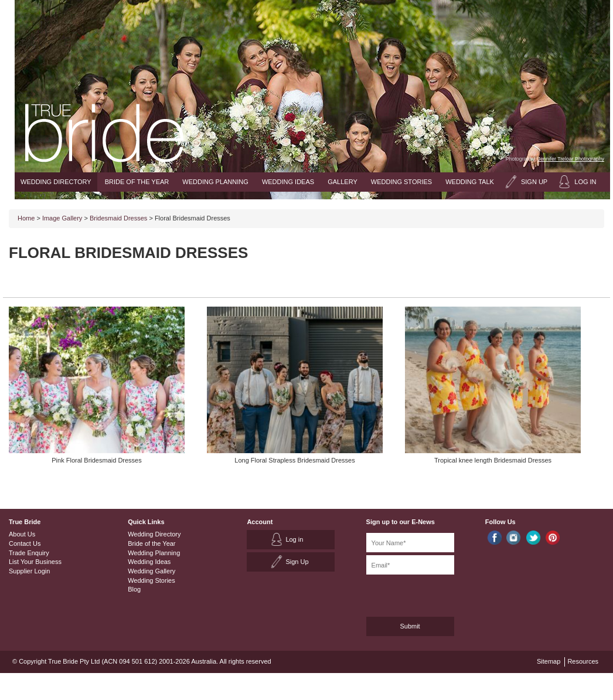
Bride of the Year (137, 182)
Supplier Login (29, 571)
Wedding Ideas (288, 182)
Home (26, 218)
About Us (22, 534)
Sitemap (549, 661)
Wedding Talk (470, 182)
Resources (583, 661)
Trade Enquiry (29, 553)
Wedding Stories (401, 182)
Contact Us (25, 543)
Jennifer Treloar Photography (571, 159)
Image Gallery (62, 218)
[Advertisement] (467, 263)
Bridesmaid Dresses (118, 218)
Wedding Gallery (151, 571)
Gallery (343, 182)
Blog (134, 589)
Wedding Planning (215, 182)
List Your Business (35, 562)
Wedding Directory (56, 182)
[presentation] (429, 594)
